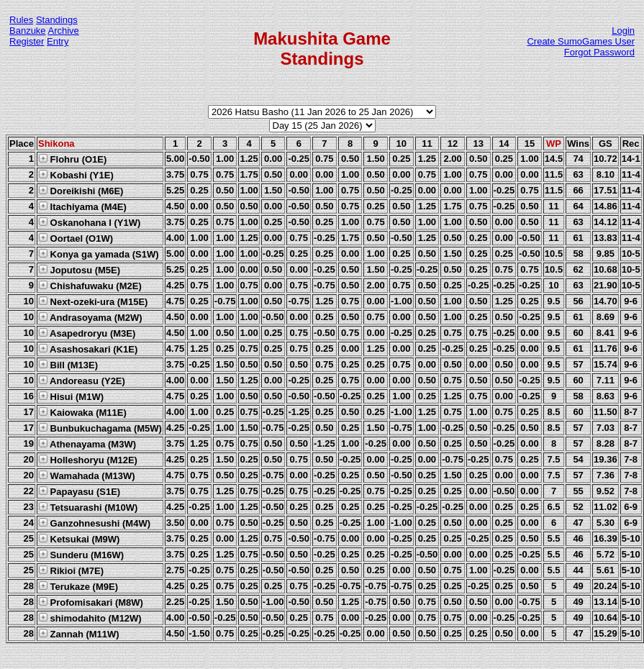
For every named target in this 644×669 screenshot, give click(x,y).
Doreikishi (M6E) (81, 191)
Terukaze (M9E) (78, 586)
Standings (57, 20)
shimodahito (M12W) (90, 618)
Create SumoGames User (581, 41)
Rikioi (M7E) (71, 570)
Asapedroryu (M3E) (87, 333)
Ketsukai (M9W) (79, 539)
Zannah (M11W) (79, 634)
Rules (21, 20)
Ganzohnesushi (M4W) (94, 523)
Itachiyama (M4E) (82, 206)
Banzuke (28, 31)
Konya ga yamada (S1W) (99, 254)
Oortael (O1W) (76, 238)
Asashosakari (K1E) (88, 349)
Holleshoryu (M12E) (88, 460)
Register (27, 41)
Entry (58, 41)
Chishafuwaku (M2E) (90, 286)
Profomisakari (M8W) (91, 602)
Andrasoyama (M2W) (90, 317)
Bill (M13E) (68, 365)
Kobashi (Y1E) (76, 175)
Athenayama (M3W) (87, 444)
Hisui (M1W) (71, 396)
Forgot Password (599, 52)
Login (623, 31)
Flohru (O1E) (72, 159)
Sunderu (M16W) (81, 555)
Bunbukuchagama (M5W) (100, 428)
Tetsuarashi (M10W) (88, 507)
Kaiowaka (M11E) (82, 412)
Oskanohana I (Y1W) (89, 222)
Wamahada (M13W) (87, 475)
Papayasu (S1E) (79, 491)
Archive (64, 31)
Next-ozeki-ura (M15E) (93, 301)
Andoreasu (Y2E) (82, 381)
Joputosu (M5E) (79, 270)
